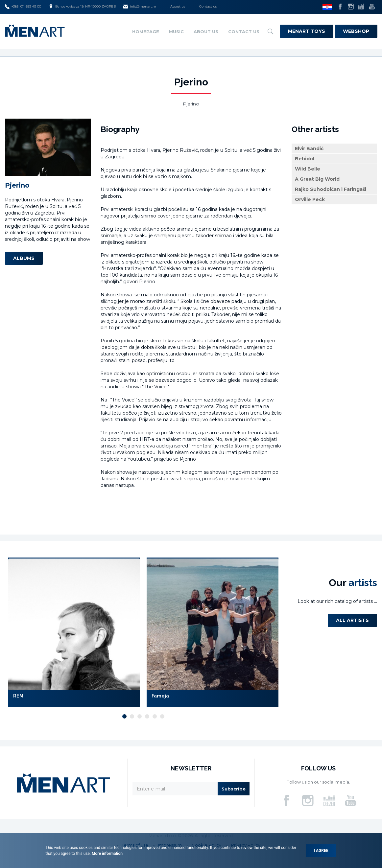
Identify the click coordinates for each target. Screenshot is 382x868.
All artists (352, 620)
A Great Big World (317, 179)
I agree (321, 851)
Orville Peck (310, 199)
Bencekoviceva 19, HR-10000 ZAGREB (82, 7)
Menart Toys (307, 31)
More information (107, 854)
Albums (24, 258)
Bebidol (305, 159)
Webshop (356, 31)
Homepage (146, 32)
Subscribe (234, 789)
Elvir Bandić (309, 148)
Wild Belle (308, 169)
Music (176, 32)
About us (178, 6)
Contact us (208, 6)
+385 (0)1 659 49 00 (23, 7)
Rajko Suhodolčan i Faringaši (331, 189)
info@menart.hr (140, 7)
